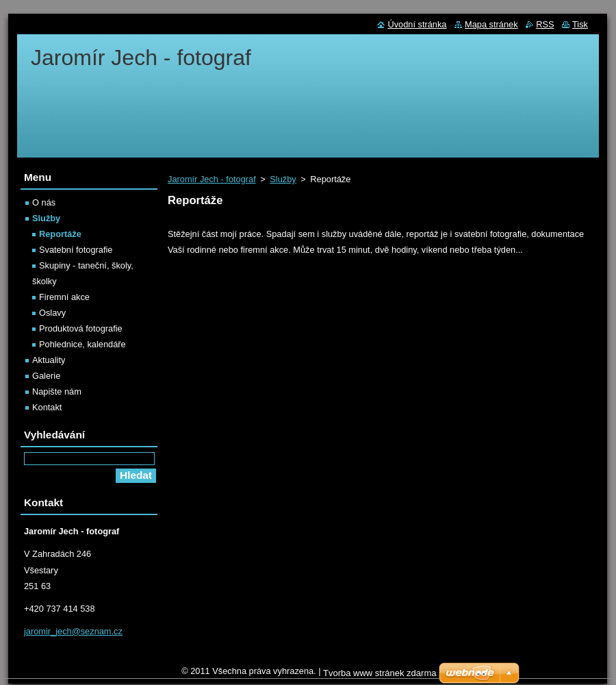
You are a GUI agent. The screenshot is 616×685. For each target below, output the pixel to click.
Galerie (46, 376)
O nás (44, 202)
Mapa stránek (491, 24)
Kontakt (47, 407)
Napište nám (57, 391)
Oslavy (52, 313)
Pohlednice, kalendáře (82, 344)
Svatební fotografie (76, 250)
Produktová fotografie (81, 328)
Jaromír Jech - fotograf (212, 179)
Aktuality (49, 360)
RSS (545, 24)
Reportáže (60, 234)
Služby (283, 179)
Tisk (580, 24)
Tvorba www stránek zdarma (380, 673)
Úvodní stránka (417, 24)
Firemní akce (64, 297)
